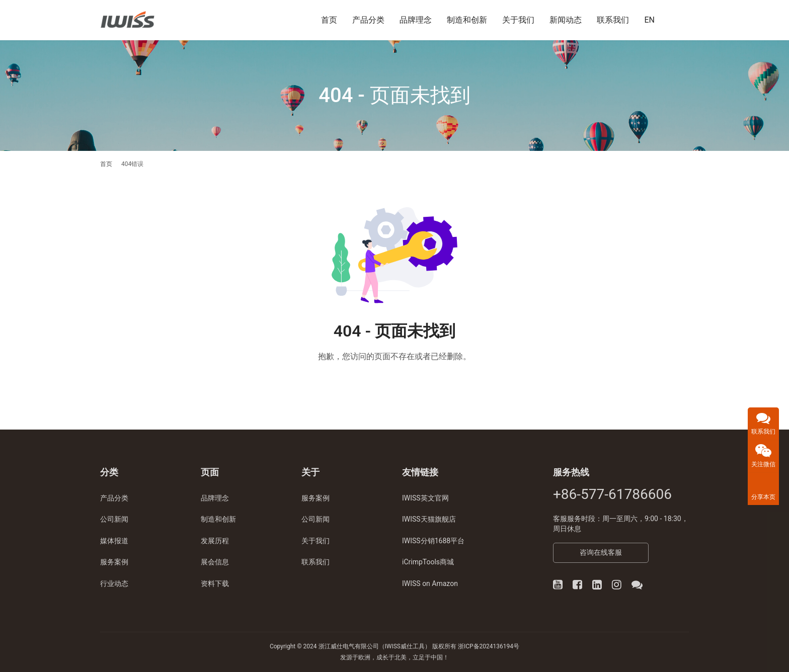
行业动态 (114, 583)
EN (649, 20)
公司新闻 (114, 519)
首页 (329, 20)
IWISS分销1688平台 (433, 541)
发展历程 (215, 541)
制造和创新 (467, 20)
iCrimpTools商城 (428, 562)
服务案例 (114, 562)
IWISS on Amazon (430, 583)
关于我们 (518, 20)
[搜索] (684, 20)
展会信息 (215, 562)
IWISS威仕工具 (405, 646)
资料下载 (215, 583)
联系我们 (613, 20)
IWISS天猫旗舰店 (429, 519)
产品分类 (368, 20)
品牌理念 (416, 20)
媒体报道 (114, 541)
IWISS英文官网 (425, 498)
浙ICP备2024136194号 (489, 646)
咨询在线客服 (601, 552)
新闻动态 (566, 20)
